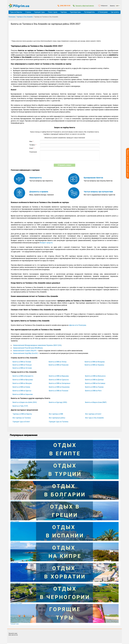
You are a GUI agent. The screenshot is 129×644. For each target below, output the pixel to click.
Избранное (104, 6)
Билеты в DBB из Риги (93, 391)
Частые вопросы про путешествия (98, 192)
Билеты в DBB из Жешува (22, 383)
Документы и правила (39, 192)
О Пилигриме (103, 12)
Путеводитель (89, 12)
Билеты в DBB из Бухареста (23, 376)
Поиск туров (53, 12)
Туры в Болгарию (15, 501)
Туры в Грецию (15, 521)
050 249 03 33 (13, 635)
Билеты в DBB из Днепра (94, 380)
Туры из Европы (16, 12)
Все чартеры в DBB (56, 414)
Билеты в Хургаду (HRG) (58, 402)
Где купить (115, 12)
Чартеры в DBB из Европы (22, 414)
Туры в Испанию (15, 542)
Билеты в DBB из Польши (22, 365)
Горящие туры (39, 12)
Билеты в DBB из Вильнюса (95, 376)
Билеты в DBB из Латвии (22, 362)
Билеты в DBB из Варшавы (59, 376)
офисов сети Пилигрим (77, 325)
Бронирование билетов (93, 178)
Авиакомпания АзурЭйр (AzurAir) (25, 353)
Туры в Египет (15, 460)
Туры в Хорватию (16, 583)
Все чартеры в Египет (93, 414)
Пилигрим (12, 17)
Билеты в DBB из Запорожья (60, 383)
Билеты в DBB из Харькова (23, 394)
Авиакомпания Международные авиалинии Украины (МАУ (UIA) (37, 345)
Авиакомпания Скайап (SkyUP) (25, 351)
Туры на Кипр (14, 562)
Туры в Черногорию (16, 603)
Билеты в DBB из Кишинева (59, 387)
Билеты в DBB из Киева (21, 387)
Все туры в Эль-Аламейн (95, 418)
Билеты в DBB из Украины (94, 365)
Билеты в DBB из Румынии (59, 365)
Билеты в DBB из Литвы (58, 362)
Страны (28, 12)
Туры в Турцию (15, 480)
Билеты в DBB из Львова (94, 387)
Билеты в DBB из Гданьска (59, 380)
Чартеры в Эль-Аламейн (25, 17)
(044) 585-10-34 (64, 6)
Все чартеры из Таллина (22, 418)
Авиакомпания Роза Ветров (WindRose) (28, 348)
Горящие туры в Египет (21, 422)
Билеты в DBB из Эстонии (22, 368)
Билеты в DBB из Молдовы (95, 362)
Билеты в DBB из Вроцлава (23, 380)
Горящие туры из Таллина (59, 422)
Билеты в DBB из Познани (59, 391)
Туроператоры (75, 12)
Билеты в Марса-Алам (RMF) (96, 402)
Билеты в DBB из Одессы (22, 391)
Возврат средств (46, 243)
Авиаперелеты (36, 178)
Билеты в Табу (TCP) (20, 406)
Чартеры (64, 12)
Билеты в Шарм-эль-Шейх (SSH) (25, 402)
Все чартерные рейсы (57, 418)
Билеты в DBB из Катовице (95, 383)
